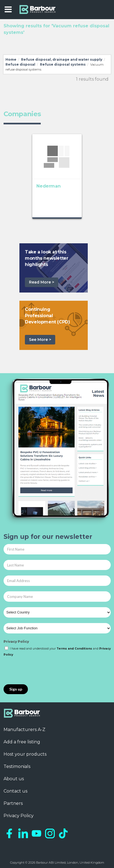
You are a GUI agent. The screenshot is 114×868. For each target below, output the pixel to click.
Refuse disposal (20, 64)
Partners (13, 803)
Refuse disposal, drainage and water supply (62, 59)
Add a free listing (22, 742)
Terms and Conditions (74, 649)
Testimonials (17, 766)
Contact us (15, 791)
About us (14, 779)
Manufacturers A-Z (24, 730)
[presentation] (45, 671)
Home (11, 59)
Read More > (42, 282)
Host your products (25, 754)
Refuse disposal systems (63, 64)
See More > (40, 340)
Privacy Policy (16, 641)
